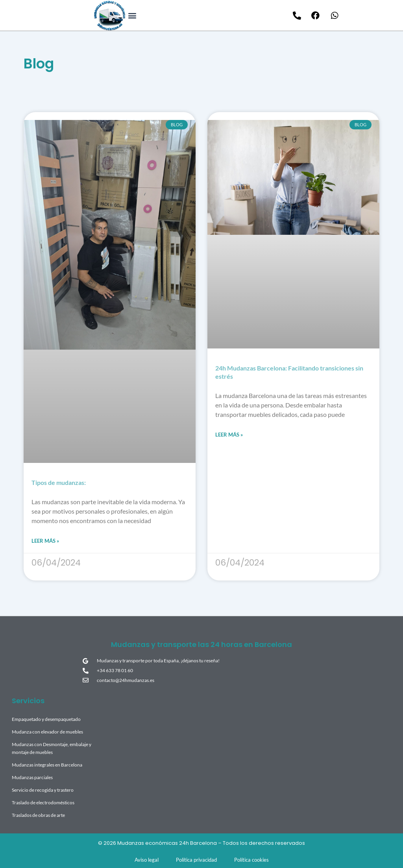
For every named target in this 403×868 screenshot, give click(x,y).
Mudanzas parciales (32, 777)
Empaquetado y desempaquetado (46, 719)
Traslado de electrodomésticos (43, 803)
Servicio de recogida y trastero (43, 790)
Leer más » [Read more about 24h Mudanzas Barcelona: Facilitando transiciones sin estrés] (229, 435)
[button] (132, 16)
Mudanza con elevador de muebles (47, 732)
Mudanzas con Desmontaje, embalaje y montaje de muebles (52, 748)
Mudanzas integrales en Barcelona (47, 765)
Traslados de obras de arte (38, 815)
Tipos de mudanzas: (59, 482)
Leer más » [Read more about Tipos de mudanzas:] (45, 541)
